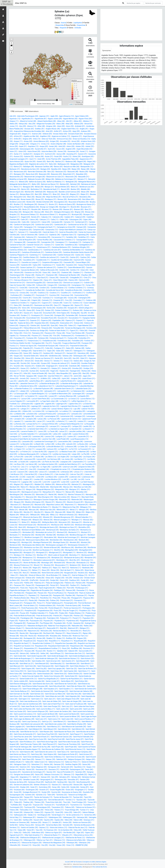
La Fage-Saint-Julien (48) (82, 404)
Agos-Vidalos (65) (83, 116)
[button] (11, 46)
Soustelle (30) (47, 802)
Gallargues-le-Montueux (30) (20, 356)
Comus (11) (14, 290)
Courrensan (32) (16, 300)
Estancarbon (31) (79, 325)
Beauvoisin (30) (15, 179)
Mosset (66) (26, 570)
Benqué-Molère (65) (17, 189)
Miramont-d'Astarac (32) (79, 520)
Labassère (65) (25, 386)
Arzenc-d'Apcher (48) (75, 144)
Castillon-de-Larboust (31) (37, 260)
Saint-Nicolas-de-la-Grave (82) (21, 742)
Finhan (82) (34, 336)
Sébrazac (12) (28, 785)
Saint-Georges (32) (65, 699)
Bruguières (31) (25, 217)
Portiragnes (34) (54, 616)
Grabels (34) (54, 368)
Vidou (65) (44, 840)
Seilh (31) (82, 785)
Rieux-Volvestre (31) (75, 641)
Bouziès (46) (80, 209)
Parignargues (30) (16, 593)
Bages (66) (28, 164)
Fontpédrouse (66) (64, 343)
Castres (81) (62, 260)
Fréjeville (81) (37, 351)
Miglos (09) (14, 520)
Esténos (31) (15, 328)
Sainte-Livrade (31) (65, 689)
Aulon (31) (31, 151)
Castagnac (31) (72, 245)
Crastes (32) (14, 303)
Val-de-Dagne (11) (16, 825)
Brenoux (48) (81, 212)
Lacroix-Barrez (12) (33, 404)
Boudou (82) (51, 204)
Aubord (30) (34, 149)
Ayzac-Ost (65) (53, 162)
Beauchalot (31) (16, 177)
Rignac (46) (88, 641)
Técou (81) (57, 807)
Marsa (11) (49, 497)
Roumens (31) (89, 656)
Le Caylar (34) (58, 452)
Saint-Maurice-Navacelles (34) (34, 737)
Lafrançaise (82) (57, 406)
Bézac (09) (41, 194)
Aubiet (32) (24, 149)
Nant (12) (22, 575)
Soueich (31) (87, 797)
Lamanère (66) (73, 416)
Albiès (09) (14, 124)
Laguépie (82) (37, 411)
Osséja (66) (18, 588)
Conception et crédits (89, 862)
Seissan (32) (92, 785)
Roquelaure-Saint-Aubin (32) (59, 653)
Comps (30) (91, 288)
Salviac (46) (89, 772)
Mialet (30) (78, 517)
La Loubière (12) (20, 416)
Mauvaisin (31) (15, 510)
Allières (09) (79, 124)
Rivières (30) (68, 643)
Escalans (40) (19, 318)
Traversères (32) (16, 817)
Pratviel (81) (41, 623)
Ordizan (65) (78, 583)
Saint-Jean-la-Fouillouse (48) (83, 711)
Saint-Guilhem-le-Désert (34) (38, 704)
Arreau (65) (37, 141)
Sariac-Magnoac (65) (77, 775)
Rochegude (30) (30, 646)
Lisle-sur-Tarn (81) (64, 479)
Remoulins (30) (47, 638)
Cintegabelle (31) (77, 280)
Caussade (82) (58, 265)
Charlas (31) (40, 278)
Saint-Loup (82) (33, 729)
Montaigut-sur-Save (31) (83, 532)
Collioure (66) (42, 288)
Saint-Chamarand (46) (46, 674)
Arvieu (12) (61, 144)
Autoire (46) (62, 156)
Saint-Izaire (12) (47, 706)
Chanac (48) (30, 278)
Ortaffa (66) (84, 585)
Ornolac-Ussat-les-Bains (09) (59, 585)
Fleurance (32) (67, 336)
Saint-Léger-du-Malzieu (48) (40, 727)
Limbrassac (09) (52, 477)
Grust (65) (37, 373)
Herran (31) (33, 376)
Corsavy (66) (24, 295)
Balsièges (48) (53, 167)
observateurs (32, 111)
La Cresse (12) (19, 404)
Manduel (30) (91, 489)
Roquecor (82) (43, 648)
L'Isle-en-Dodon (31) (32, 479)
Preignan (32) (73, 623)
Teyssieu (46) (30, 810)
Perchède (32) (73, 598)
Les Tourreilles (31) (71, 469)
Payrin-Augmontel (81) (18, 595)
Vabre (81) (36, 822)
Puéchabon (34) (42, 626)
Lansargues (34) (58, 421)
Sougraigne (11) (41, 800)
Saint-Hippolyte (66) (78, 704)
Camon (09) (71, 227)
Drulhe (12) (14, 313)
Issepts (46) (61, 378)
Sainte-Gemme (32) (17, 689)
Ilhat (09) (17, 378)
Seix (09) (14, 787)
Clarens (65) (78, 283)
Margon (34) (19, 494)
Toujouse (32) (73, 812)
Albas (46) (62, 121)
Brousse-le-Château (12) (72, 214)
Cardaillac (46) (55, 240)
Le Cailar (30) (47, 452)
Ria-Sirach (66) (49, 641)
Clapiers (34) (42, 283)
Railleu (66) (89, 633)
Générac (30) (79, 358)
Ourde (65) (49, 588)
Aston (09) (92, 146)
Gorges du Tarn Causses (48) (20, 366)
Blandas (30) (52, 197)
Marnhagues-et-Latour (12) (20, 497)
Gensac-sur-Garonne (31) (56, 361)
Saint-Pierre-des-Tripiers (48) (53, 752)
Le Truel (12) (84, 469)
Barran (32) (34, 172)
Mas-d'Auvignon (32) (34, 502)
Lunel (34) (35, 487)
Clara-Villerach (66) (65, 283)
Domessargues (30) (41, 310)
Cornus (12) (14, 295)
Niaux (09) (88, 575)
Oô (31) (52, 583)
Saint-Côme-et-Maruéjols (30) (42, 679)
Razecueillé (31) (53, 636)
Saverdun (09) (33, 782)
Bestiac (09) (33, 192)
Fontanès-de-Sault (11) (77, 341)
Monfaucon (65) (67, 530)
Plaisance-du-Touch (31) (78, 605)
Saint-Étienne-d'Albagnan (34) (25, 691)
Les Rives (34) (85, 467)
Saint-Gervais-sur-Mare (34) (60, 701)
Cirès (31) (88, 280)
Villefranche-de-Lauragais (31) (21, 848)
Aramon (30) (37, 134)
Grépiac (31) (69, 371)
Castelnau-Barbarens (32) (48, 250)
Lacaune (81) (56, 399)
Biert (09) (81, 194)
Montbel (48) (63, 540)
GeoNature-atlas (77, 867)
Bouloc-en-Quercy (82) (28, 207)
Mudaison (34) (31, 573)
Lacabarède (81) (45, 396)
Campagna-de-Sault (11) (19, 230)
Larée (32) (40, 426)
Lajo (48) (29, 414)
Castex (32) (73, 257)
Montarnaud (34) (66, 535)
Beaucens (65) (85, 174)
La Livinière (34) (77, 414)
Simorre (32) (56, 795)
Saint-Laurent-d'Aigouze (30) (50, 719)
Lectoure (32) (19, 454)
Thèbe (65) (52, 810)
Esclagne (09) (65, 318)
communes (17, 111)
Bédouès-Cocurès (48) (62, 179)
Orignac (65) (24, 585)
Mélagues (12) (86, 512)
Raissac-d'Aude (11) (17, 636)
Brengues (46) (70, 212)
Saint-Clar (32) (72, 676)
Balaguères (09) (16, 167)
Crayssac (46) (25, 303)
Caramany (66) (90, 237)
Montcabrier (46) (63, 542)
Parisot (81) (29, 593)
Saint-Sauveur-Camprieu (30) (29, 762)
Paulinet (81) (71, 593)
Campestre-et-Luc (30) (68, 230)
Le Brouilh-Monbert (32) (18, 452)
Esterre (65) (26, 328)
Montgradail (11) (84, 558)
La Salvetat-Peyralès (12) (77, 431)
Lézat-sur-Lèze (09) (55, 472)
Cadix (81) (72, 220)
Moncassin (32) (76, 527)
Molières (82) (47, 527)
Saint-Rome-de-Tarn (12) (40, 759)
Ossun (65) (28, 588)
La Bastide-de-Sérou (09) (51, 389)
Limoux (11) (64, 477)
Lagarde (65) (80, 406)
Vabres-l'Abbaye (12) (49, 822)
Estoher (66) (47, 328)
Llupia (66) (14, 482)
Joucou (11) (53, 381)
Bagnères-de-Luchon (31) (63, 164)
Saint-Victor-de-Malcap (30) (65, 764)
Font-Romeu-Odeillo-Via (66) (35, 346)
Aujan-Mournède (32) (17, 151)
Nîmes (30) (14, 578)
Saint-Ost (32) (83, 742)
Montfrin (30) (73, 555)
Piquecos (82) (63, 605)
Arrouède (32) (75, 141)
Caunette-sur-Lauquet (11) (19, 265)
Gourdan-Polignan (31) (18, 368)
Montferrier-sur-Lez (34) (36, 555)
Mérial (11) (75, 515)
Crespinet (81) (59, 303)
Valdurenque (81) (75, 825)
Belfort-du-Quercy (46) (70, 182)
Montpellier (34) (41, 563)
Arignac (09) (34, 139)
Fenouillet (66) (70, 331)
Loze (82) (53, 484)
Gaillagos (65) (32, 353)
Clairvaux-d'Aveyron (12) (27, 283)
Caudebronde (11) (34, 262)
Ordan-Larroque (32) (64, 583)
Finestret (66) (24, 336)
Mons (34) (27, 532)
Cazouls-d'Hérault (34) (85, 270)
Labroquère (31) (81, 394)
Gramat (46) (78, 368)
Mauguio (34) (15, 507)
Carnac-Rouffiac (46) (29, 242)
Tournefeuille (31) (16, 815)
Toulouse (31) (85, 812)
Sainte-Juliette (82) (32, 689)
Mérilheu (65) (15, 517)
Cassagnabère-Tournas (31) (72, 242)
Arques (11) (27, 141)
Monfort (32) (79, 530)
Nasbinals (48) (45, 575)
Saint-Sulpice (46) (82, 762)
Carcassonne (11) (42, 240)
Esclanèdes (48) (77, 318)
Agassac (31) (45, 116)
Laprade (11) (72, 424)
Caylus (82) (26, 267)
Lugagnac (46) (15, 487)
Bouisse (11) (86, 204)
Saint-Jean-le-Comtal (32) (19, 714)
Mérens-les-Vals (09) (48, 515)
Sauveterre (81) (54, 780)
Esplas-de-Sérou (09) (38, 325)
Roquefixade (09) (81, 648)
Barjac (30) (15, 172)
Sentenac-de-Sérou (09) (59, 790)
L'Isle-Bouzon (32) (89, 477)
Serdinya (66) (19, 792)
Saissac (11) (75, 767)
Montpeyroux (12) (55, 563)
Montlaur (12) (51, 560)
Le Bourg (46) (57, 449)
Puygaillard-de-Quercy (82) (81, 628)
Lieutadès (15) (39, 477)
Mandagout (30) (79, 489)
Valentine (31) (88, 825)
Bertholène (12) (77, 189)
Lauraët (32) (83, 439)
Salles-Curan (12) (81, 769)
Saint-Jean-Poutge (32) (61, 714)
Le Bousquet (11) (70, 449)
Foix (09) (77, 338)
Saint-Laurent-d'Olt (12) (64, 724)
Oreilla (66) (88, 583)
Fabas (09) (75, 328)
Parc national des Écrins (100, 867)
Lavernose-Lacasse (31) (59, 447)
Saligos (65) (44, 769)
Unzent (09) (63, 820)
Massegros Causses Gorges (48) (38, 505)
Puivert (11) (67, 626)
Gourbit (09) (88, 366)
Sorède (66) (33, 797)
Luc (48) (61, 484)
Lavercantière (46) (30, 447)
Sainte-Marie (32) (80, 689)
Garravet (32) (81, 356)
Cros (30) (69, 303)
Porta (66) (31, 613)
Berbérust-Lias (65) (42, 189)
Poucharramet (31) (69, 616)
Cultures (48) (62, 305)
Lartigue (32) (51, 431)
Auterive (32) (52, 156)
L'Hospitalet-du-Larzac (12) (45, 474)
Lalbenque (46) (53, 414)
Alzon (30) (71, 126)
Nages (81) (78, 573)
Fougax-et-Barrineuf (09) (87, 346)
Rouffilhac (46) (77, 656)
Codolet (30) (89, 285)
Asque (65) (65, 146)
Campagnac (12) (83, 227)
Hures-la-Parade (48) (55, 376)
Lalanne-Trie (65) (40, 414)
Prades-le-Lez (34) (73, 621)
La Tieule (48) (29, 436)
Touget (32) (62, 812)
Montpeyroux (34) (69, 563)
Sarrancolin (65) (20, 777)
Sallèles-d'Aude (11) (57, 769)
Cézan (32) (46, 275)
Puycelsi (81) (39, 628)
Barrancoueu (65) (46, 172)
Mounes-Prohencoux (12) (66, 570)
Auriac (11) (38, 154)
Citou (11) (13, 283)
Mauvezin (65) (39, 510)
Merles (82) (25, 517)
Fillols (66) (14, 336)
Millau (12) (65, 520)
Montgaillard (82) (30, 558)
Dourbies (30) (64, 310)
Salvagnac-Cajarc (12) (63, 772)
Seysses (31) (14, 795)
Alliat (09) (70, 124)
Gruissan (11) (26, 373)
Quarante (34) (75, 631)
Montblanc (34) (74, 540)
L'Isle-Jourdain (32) (48, 479)
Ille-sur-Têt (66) (38, 378)
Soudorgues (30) (75, 797)
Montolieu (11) (15, 563)
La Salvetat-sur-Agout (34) (33, 434)
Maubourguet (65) (83, 505)
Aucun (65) (81, 149)
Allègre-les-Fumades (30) (46, 124)
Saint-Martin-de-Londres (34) (72, 732)
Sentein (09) (44, 790)
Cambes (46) (57, 225)
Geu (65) (88, 361)
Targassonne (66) (52, 805)
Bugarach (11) (61, 217)
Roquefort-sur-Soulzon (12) (24, 653)
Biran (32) (13, 197)
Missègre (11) (89, 525)
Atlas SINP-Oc (21, 3)
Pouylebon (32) (58, 618)
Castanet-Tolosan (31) (18, 247)
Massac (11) (64, 502)
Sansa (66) (42, 775)
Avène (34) (14, 159)
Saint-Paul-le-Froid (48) (78, 747)
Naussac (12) (68, 575)
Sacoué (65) (14, 661)
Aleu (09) (32, 124)
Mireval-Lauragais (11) (75, 525)
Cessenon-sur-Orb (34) (22, 275)
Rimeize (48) (14, 643)
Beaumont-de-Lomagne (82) (61, 177)
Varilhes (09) (76, 827)
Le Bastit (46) (88, 447)
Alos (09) (23, 126)
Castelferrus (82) (55, 247)
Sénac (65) (64, 787)
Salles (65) (70, 769)
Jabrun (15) (87, 378)
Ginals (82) (51, 363)
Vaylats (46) (25, 830)
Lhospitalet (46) (28, 474)
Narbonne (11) (32, 575)
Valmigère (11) (56, 827)
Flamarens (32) (54, 336)
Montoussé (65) (28, 563)
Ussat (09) (18, 822)
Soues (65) (29, 800)
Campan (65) (54, 230)
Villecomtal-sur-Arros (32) (49, 845)
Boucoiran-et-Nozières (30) (35, 204)
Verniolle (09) (32, 835)
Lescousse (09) (86, 462)
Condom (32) (45, 290)
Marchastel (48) (46, 492)
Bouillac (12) (62, 204)
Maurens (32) (57, 507)
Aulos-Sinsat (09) (51, 151)
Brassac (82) (37, 212)
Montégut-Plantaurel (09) (54, 547)
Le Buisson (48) (34, 452)
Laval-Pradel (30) (31, 444)
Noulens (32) (42, 580)
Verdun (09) (35, 833)
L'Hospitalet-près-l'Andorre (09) (69, 474)
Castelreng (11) (28, 257)
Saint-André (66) (20, 664)
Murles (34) (68, 573)
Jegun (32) (23, 381)
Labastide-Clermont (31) (54, 386)
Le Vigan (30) (19, 472)
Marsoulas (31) (27, 500)
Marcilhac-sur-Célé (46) (73, 492)
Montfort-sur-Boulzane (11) (56, 555)
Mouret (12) (81, 570)
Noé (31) (70, 578)
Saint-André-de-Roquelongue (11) (22, 666)
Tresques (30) (84, 817)
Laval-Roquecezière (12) (47, 444)
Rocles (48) (41, 646)
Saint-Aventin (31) (69, 669)
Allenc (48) (61, 124)
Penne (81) (62, 598)
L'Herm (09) (85, 472)
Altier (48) (42, 126)
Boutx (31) (71, 209)
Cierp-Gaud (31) (43, 280)
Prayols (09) (51, 623)
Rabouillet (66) (78, 633)
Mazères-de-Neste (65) (22, 512)
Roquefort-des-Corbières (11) (44, 651)
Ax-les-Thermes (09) (77, 159)
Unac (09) (54, 820)
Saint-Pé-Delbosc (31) (48, 749)
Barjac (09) (92, 169)
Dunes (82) (31, 313)
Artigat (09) (30, 144)
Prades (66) (43, 621)
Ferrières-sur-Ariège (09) (54, 333)
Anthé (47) (58, 131)
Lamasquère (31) (20, 419)
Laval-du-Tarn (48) (16, 444)
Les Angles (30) (32, 462)
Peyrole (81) (67, 603)
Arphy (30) (18, 141)
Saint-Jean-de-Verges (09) (79, 709)
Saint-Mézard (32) (68, 737)
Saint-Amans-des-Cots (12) (76, 661)
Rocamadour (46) (16, 646)
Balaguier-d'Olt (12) (30, 167)
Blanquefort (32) (64, 197)
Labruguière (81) (16, 396)
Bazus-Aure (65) (61, 174)
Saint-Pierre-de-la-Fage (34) (68, 749)
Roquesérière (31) (31, 656)
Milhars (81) (35, 520)
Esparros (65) (60, 323)
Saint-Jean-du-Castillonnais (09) (37, 711)
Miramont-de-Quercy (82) (43, 522)
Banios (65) (83, 167)
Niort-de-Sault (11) (26, 578)
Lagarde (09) (69, 406)
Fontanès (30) (50, 341)
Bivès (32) (22, 197)
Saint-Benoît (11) (88, 671)
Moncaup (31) (89, 527)
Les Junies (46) (41, 464)
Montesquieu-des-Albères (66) (45, 550)
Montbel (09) (52, 540)
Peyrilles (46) (44, 603)
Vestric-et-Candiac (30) (80, 835)
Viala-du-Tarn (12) (60, 838)
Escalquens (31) (42, 318)
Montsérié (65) (15, 570)
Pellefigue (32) (27, 598)
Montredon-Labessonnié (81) (77, 565)
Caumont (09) (71, 262)
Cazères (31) (52, 270)
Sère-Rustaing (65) (40, 792)
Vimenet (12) (87, 853)
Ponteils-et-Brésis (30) (18, 613)
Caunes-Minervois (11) (85, 262)
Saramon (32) (63, 775)
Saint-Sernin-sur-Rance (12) (52, 762)
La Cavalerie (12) (68, 399)
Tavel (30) (38, 807)
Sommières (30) (87, 795)
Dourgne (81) (75, 310)
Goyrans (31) (44, 368)
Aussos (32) (41, 156)
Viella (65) (78, 840)
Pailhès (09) (78, 588)
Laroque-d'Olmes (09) (18, 429)
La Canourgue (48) (59, 396)
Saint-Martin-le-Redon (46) (51, 734)
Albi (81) (70, 121)
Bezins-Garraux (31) (53, 194)
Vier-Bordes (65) (35, 843)
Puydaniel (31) (51, 628)
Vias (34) (90, 838)
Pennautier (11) (51, 598)
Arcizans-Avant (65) (76, 134)
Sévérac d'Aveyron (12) (85, 792)
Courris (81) (27, 300)
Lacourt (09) (58, 401)
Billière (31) (90, 194)
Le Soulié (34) (83, 464)
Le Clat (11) (81, 452)
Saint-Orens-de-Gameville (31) (44, 742)
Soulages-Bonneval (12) (77, 800)
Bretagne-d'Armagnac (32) (19, 214)
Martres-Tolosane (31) (62, 500)
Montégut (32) (26, 547)
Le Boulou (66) (45, 449)
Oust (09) (58, 588)
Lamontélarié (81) (47, 419)
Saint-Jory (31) (76, 714)
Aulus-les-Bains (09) (67, 151)
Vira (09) (22, 855)
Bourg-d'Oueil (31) (64, 207)
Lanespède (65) (61, 419)
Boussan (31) (47, 209)
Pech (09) (42, 595)
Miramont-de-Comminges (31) (21, 522)
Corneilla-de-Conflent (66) (35, 293)
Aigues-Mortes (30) (71, 119)
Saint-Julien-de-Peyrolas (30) (34, 716)
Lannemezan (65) (32, 421)
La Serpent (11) (63, 434)
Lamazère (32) (33, 419)
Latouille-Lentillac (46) (53, 436)
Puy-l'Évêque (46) (42, 631)
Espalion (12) (37, 323)
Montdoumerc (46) (86, 545)
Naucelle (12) (56, 575)
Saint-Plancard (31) (72, 752)
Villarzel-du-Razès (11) (18, 845)
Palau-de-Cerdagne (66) (18, 590)
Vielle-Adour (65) (90, 840)
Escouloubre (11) (84, 320)
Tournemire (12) (30, 815)
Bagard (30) (18, 164)
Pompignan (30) (83, 608)
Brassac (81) (26, 212)
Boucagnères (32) (17, 204)
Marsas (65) (59, 497)
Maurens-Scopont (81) (72, 507)
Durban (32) (50, 313)
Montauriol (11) (86, 537)
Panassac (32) (70, 590)
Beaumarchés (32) (42, 177)
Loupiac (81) (14, 484)
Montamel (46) (28, 535)
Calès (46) (72, 222)
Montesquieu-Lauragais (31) (68, 550)
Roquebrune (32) (30, 648)
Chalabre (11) (68, 275)
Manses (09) (24, 492)
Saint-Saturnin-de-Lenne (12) (77, 759)
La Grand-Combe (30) (37, 409)
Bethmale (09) (80, 192)
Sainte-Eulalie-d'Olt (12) (36, 686)
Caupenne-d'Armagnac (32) (41, 265)
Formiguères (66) (54, 346)
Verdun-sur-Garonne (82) (50, 833)
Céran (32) (74, 272)
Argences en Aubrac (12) (67, 136)
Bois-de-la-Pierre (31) (29, 199)
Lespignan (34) (46, 467)
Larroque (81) (40, 431)
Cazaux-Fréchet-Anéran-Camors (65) (81, 267)
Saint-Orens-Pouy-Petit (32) (67, 742)
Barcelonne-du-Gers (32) (55, 169)
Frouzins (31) (48, 351)
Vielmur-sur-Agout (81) (19, 843)
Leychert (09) (41, 472)
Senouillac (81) (33, 790)
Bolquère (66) (56, 199)
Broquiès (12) (56, 214)
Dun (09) (22, 313)
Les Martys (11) (54, 464)
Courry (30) (37, 300)
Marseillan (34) (70, 497)
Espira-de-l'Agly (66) (21, 325)
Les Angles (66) (45, 462)
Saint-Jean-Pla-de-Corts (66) (40, 714)
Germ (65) (80, 361)
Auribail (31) (48, 154)
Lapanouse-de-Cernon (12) (37, 424)
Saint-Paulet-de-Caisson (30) (83, 744)
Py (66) (66, 631)
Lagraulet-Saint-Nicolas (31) (20, 411)
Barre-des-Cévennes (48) (63, 172)
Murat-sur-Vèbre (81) (45, 573)
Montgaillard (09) (85, 555)
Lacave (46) (80, 399)
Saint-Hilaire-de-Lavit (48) (60, 704)
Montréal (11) (60, 565)
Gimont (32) (41, 363)
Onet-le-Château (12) (41, 583)
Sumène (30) (74, 802)
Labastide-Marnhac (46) (35, 391)
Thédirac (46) (62, 810)
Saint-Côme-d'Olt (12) (22, 679)
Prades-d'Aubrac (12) (57, 621)
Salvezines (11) (78, 772)
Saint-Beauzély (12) (58, 671)
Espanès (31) (48, 323)
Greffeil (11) (48, 371)
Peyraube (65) (45, 600)
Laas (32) (39, 383)
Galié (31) (75, 353)
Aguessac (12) (15, 119)
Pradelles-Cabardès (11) (19, 621)
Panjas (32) (81, 590)
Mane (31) (14, 492)
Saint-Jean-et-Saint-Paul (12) (61, 711)
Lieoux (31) (29, 477)
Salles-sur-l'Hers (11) (27, 772)
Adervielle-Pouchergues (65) (28, 116)
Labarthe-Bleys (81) (63, 383)
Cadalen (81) (31, 220)
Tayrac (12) (47, 807)
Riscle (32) (33, 643)
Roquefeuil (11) (68, 648)
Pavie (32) (81, 593)
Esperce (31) (84, 323)
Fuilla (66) (58, 351)
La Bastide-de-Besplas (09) (74, 386)
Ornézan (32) (42, 585)
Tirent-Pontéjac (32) (26, 812)
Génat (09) (55, 358)
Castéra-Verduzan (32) (58, 257)
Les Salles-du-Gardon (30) (29, 469)
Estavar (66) (91, 325)
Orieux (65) (14, 585)
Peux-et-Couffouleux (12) (29, 600)
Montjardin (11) (27, 560)
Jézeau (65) (33, 381)
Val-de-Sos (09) (48, 825)
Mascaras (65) (19, 502)
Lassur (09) (18, 436)
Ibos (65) (68, 376)
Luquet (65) (44, 487)
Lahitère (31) (70, 411)
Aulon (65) (40, 151)
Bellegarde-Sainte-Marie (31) (56, 184)
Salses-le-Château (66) (45, 772)
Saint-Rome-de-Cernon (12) (20, 759)
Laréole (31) (50, 426)
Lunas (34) (26, 487)
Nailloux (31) (88, 573)
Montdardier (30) (72, 545)
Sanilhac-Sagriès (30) (29, 775)
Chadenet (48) (56, 275)
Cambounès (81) (26, 227)
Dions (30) (28, 310)
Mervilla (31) (35, 517)
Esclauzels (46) (27, 320)
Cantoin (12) (26, 237)
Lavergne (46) (43, 447)
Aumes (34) (80, 151)
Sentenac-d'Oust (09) (77, 790)
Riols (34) (24, 643)
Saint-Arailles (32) (39, 669)
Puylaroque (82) (29, 631)
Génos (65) (41, 361)
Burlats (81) (82, 217)
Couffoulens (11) (79, 295)
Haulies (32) (76, 373)
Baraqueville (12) (26, 169)
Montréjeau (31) (16, 568)
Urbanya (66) (74, 820)
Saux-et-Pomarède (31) (18, 782)
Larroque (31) (29, 431)
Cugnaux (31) (39, 305)
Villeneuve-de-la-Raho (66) (49, 850)
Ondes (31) (27, 583)
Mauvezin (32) (27, 510)
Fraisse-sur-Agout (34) (41, 348)
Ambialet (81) (81, 126)
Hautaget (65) (87, 373)
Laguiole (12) (48, 411)
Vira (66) (30, 855)
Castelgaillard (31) (69, 247)
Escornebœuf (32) (41, 320)
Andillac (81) (40, 129)
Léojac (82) (43, 459)
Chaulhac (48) (87, 278)
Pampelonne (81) (57, 590)
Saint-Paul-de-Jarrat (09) (44, 744)
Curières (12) (82, 305)
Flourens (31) (56, 338)
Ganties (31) (46, 356)
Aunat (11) (18, 154)
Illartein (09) (27, 378)
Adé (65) (13, 116)
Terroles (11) (19, 810)
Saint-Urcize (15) (48, 764)
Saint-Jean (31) (60, 706)
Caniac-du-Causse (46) (68, 235)
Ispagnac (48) (50, 378)
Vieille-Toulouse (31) (57, 840)
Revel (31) (87, 638)
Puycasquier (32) (27, 628)
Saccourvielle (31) (86, 658)
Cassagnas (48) (90, 242)
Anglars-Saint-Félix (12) (71, 129)
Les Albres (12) (20, 462)
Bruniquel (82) (38, 217)
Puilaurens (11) (55, 626)
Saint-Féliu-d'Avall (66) (58, 694)
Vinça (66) (13, 855)
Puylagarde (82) (16, 631)
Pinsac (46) (40, 605)
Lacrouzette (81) (65, 404)
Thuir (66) (14, 812)
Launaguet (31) (71, 439)
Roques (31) (18, 656)
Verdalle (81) (24, 833)
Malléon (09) (40, 489)
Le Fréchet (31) (78, 454)
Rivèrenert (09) (44, 643)
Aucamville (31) (61, 149)
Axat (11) (56, 159)
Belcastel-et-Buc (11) (42, 182)
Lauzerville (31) (53, 442)
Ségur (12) (51, 785)
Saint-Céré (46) (31, 674)
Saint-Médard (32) (53, 737)
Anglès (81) (85, 129)
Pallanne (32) (33, 590)
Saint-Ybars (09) (63, 767)
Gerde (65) (71, 361)
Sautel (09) (18, 780)
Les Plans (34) (73, 467)
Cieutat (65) (65, 280)
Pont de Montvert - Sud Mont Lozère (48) (62, 611)
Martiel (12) (48, 500)
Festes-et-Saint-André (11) (74, 333)
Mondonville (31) (54, 530)
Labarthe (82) (49, 383)
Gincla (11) (61, 363)
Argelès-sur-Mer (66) (37, 136)
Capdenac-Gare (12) (52, 237)
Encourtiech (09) (54, 315)
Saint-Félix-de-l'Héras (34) (77, 694)
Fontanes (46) (62, 341)
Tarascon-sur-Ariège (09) (35, 805)
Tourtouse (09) (70, 815)
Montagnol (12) (47, 532)
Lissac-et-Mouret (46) (80, 479)
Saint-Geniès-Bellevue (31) (24, 699)
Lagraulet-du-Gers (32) (83, 409)
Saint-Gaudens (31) (51, 696)
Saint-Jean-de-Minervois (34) (37, 709)
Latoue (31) (40, 436)
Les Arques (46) (59, 462)
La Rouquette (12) (59, 429)
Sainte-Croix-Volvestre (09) (62, 684)
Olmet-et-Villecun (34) (83, 580)
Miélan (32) (88, 517)
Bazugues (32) (48, 174)
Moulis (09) (51, 570)
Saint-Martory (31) (69, 734)
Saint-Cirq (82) (42, 676)
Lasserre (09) (75, 434)
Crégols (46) (36, 303)
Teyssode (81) (41, 810)
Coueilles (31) (67, 295)
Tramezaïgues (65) (84, 815)
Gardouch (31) (69, 356)
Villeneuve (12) (33, 850)
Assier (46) (74, 146)
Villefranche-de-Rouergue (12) (65, 848)
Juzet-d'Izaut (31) (28, 383)
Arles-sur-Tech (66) (56, 139)
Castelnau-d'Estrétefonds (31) (21, 255)
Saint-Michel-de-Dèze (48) (29, 739)
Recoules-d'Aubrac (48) (18, 638)
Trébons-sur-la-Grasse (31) (44, 817)
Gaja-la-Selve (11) (45, 353)
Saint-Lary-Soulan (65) (30, 719)
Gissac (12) (81, 363)
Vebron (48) (44, 830)
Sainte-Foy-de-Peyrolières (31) (80, 686)
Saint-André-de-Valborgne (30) (47, 666)
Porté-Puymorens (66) (82, 613)
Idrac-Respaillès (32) (80, 376)
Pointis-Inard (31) (42, 608)
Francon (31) (77, 348)
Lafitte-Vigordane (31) (27, 406)
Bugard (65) (71, 217)
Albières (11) (89, 121)
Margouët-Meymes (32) (33, 494)
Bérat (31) (29, 189)
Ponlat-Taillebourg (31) (22, 611)
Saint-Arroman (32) (54, 669)
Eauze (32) (43, 315)
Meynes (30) (57, 517)
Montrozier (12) (41, 568)
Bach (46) (74, 162)
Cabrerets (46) (19, 220)
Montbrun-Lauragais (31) (46, 542)
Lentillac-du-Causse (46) (29, 459)
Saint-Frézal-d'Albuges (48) (33, 696)
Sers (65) (52, 792)
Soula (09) (63, 800)
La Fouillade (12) (43, 406)
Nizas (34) (62, 578)
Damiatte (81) (36, 308)
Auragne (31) (28, 154)
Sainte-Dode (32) (79, 684)
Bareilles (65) (81, 169)
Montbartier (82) (39, 540)
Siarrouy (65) (25, 795)
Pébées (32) (32, 595)
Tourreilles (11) (43, 815)
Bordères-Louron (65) (60, 202)
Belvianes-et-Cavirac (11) (41, 187)
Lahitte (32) (80, 411)
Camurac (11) (87, 232)
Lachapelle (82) (35, 401)
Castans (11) (32, 247)
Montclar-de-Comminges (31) (82, 542)
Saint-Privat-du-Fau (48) (68, 754)
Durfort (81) (23, 315)
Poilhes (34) (30, 608)
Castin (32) (52, 260)
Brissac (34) (45, 214)
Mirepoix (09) (38, 525)
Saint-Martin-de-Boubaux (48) (25, 732)
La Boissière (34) (68, 394)
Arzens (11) (24, 146)
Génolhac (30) (31, 361)
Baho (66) (77, 164)
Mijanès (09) (24, 520)
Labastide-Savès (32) (31, 394)
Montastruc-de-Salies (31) (83, 535)
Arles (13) (44, 139)
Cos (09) (34, 295)
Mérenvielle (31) (63, 515)
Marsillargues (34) (84, 497)
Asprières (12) (54, 146)
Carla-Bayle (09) (81, 240)
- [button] (12, 49)
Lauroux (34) (19, 442)
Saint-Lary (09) (15, 719)
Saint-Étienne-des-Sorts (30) (48, 691)
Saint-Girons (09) (20, 704)
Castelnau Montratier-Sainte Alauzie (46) (66, 255)
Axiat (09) (64, 159)
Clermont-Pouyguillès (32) (36, 285)
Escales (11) (30, 318)
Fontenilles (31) (16, 343)
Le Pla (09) (53, 459)
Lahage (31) (59, 411)
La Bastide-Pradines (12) (54, 391)
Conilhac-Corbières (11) (78, 290)
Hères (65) (24, 376)
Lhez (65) (17, 474)
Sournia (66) (14, 802)
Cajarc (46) (51, 222)
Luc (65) (68, 484)
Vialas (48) (72, 838)
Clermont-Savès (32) (55, 285)
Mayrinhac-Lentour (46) (55, 510)
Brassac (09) (15, 212)
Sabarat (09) (74, 658)
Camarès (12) (32, 225)
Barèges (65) (70, 169)
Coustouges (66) (61, 300)
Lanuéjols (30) (71, 421)
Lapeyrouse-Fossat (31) (58, 424)
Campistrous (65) (85, 230)
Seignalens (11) (72, 785)
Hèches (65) (14, 376)
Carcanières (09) (28, 240)
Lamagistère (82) (34, 416)
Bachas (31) (83, 162)
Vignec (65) (55, 843)
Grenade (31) (59, 371)
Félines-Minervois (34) (43, 331)
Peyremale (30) (20, 603)
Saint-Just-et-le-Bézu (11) (55, 716)
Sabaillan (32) (63, 658)
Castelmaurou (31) (30, 250)
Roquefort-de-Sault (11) (23, 651)
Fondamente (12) (16, 341)
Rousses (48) (30, 658)
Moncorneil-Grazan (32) (37, 530)
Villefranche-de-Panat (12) (43, 848)
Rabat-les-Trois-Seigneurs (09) (60, 633)
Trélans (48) (60, 817)
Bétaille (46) (43, 192)
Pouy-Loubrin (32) (71, 618)
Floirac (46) (78, 336)
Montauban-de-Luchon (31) (57, 537)
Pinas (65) (31, 605)
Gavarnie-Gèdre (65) (42, 358)
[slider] (35, 100)
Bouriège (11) (26, 209)
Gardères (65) (57, 356)
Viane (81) (81, 838)
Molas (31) (37, 527)
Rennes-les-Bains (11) (62, 638)
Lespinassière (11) (60, 467)
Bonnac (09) (18, 202)
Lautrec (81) (42, 442)
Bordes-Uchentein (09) (87, 202)
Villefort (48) (65, 845)
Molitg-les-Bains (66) (61, 527)
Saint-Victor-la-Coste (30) (23, 767)
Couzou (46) (73, 300)
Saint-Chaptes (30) (62, 674)
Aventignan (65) (25, 159)
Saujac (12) (44, 777)
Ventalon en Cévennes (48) (72, 830)
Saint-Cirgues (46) (28, 676)
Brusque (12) (49, 217)
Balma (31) (43, 167)
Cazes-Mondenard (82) (67, 270)
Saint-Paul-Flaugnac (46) (40, 747)
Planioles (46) (19, 608)
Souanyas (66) (62, 797)
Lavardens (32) (63, 444)
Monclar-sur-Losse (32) (18, 530)
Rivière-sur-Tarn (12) (81, 643)
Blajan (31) (42, 197)
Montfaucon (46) (80, 553)
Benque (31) (87, 187)
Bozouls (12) (91, 209)
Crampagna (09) (85, 300)
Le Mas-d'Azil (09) (63, 457)
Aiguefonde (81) (41, 119)
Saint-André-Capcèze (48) (37, 664)
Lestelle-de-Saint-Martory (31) (51, 469)
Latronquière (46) (20, 439)
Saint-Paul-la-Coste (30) (59, 747)
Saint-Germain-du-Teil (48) (24, 701)
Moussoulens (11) (17, 573)
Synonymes (107, 51)
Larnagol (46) (61, 426)
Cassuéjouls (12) (58, 245)
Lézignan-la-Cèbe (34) (72, 472)
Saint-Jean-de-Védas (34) (59, 709)
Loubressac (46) (71, 482)
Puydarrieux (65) (64, 628)
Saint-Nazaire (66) (66, 739)
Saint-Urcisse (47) (34, 764)
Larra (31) (84, 429)
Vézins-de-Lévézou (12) (23, 838)
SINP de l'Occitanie (76, 862)
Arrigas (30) (64, 141)
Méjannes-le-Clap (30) (71, 512)
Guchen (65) (57, 373)
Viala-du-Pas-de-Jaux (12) (42, 838)
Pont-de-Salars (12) (85, 611)
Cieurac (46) (54, 280)
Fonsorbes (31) (38, 341)
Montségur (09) (86, 568)
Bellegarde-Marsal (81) (35, 184)
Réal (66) (64, 636)
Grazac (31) (38, 371)
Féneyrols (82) (58, 331)
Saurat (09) (70, 777)
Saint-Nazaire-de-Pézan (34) (85, 739)
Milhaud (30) (45, 520)
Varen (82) (67, 827)
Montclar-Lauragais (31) (19, 545)
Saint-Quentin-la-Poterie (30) (29, 757)
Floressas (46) (45, 338)
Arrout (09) (85, 141)
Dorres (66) (53, 310)
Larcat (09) (18, 426)
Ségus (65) (60, 785)
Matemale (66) (70, 505)
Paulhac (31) (49, 593)
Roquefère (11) (55, 648)
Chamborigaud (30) (17, 278)
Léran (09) (83, 459)
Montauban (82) (40, 537)
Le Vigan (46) (30, 472)
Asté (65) (83, 146)
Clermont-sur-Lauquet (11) (74, 285)
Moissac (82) (15, 527)
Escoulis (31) (71, 320)
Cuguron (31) (50, 305)
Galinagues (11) (86, 353)
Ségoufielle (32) (40, 785)
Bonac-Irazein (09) (69, 199)
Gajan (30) (57, 353)
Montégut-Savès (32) (73, 547)
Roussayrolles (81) (17, 658)
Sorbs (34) (23, 797)
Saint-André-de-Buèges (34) (58, 664)
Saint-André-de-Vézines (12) (70, 666)
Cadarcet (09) (42, 220)
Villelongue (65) (83, 848)
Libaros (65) (18, 477)
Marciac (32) (58, 492)
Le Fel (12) (40, 454)
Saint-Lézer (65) (84, 727)
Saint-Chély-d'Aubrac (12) (80, 674)
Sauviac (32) (90, 780)
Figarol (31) (90, 333)
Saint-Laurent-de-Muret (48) (59, 722)
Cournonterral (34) (85, 298)
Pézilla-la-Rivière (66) (81, 603)
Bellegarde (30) (20, 184)
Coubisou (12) (43, 295)
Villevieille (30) (75, 853)
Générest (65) (19, 361)
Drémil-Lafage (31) (88, 310)
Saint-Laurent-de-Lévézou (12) (37, 722)
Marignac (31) (63, 494)
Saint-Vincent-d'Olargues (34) (45, 767)
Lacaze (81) (90, 399)
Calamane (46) (62, 222)
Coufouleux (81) (20, 298)
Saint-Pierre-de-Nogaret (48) (30, 752)
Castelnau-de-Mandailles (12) (55, 252)
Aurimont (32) (71, 154)
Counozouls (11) (46, 298)
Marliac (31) (74, 494)
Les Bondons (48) (72, 462)
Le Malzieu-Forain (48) (34, 457)
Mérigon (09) (85, 515)
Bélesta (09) (56, 182)
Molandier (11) (26, 527)
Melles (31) (14, 515)
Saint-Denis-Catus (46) (18, 681)
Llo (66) (92, 479)
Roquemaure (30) (78, 653)
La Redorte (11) (29, 426)
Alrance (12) (32, 126)
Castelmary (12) (16, 250)
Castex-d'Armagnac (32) (87, 257)
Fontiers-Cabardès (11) (32, 343)
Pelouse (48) (39, 598)
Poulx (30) (30, 618)
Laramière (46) (84, 424)
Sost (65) (52, 797)
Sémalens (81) (24, 787)
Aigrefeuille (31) (28, 119)
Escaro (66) (54, 318)
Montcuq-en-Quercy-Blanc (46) (53, 545)
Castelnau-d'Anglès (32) (67, 250)
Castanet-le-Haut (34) (87, 245)
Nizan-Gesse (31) (50, 578)
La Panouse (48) (20, 424)
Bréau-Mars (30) (57, 212)
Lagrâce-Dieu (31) (21, 409)
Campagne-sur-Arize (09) (38, 230)
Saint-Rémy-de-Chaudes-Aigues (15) (55, 757)
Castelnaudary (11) (17, 252)
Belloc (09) (72, 184)
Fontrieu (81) (19, 346)
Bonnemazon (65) (31, 202)
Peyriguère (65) (32, 603)
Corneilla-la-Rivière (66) (74, 293)
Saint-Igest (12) (34, 706)
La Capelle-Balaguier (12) (77, 396)
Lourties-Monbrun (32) (40, 484)
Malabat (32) (29, 489)
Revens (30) (14, 641)
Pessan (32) (14, 600)
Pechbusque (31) (53, 595)
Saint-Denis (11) (89, 679)
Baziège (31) (36, 174)
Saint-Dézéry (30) (34, 681)
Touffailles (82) (51, 812)
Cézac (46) (36, 275)
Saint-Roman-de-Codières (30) (81, 757)
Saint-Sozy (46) (69, 762)
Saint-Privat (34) (28, 754)
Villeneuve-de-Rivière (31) (70, 850)
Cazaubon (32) (61, 267)
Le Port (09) (63, 459)
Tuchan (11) (44, 820)
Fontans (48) (91, 341)
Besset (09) (23, 192)
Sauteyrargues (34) (30, 780)
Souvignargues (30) (60, 802)
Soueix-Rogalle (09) (17, 800)
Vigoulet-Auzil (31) (68, 843)
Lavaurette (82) (76, 444)
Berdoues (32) (55, 189)
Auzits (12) (91, 156)
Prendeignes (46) (16, 626)
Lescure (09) (14, 464)
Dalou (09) (25, 308)
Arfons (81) (24, 136)
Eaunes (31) (33, 315)
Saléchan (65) (15, 769)
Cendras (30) (53, 272)
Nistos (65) (38, 578)
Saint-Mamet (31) (78, 729)
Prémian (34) (84, 623)
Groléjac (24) (15, 373)
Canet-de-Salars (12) (31, 235)
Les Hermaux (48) (27, 464)
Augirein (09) (91, 149)
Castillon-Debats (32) (18, 260)
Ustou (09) (27, 822)
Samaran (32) (15, 775)
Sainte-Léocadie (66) (49, 689)
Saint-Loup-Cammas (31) (49, 729)
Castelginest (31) (84, 247)
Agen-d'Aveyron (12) (67, 116)
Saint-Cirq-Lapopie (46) (57, 676)
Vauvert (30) (87, 827)
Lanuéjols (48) (83, 421)
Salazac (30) (86, 767)
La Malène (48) (60, 416)
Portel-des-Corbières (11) (63, 613)
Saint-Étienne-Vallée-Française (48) (35, 694)
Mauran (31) (46, 507)
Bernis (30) (66, 189)
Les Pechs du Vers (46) (31, 467)
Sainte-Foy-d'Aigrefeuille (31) (57, 686)
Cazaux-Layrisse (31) (17, 270)
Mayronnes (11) (71, 510)
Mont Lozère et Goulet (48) (79, 560)
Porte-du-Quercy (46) (44, 613)
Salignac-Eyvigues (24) (30, 769)
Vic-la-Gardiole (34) (31, 840)
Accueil (67, 862)
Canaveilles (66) (16, 235)
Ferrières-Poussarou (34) (35, 333)
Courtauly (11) (48, 300)
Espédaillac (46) (72, 323)
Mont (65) (36, 532)
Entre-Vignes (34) (68, 315)
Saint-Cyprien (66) (75, 679)
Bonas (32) (82, 199)
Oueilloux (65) (39, 588)
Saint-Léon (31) (57, 727)
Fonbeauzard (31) (88, 338)
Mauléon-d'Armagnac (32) (31, 507)
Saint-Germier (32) (42, 701)
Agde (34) (55, 116)
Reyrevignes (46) (36, 641)
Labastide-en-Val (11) (70, 389)
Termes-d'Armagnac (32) (71, 807)
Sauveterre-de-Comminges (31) (72, 780)
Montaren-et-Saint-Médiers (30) (46, 535)
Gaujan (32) (29, 358)
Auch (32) (71, 149)
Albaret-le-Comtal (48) (28, 121)
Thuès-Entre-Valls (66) (88, 810)
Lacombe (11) (47, 401)
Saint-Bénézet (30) (73, 671)
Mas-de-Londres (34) (51, 502)
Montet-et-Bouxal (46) (64, 553)
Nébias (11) (78, 575)
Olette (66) (69, 580)
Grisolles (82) (91, 371)
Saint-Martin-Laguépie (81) (30, 734)
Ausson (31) (18, 156)
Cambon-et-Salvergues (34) (73, 225)
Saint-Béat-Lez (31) (27, 671)
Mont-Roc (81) (28, 568)
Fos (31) (65, 346)
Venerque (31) (55, 830)
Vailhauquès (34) (64, 822)
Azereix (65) (64, 162)
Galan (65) (66, 353)
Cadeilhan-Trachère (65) (57, 220)
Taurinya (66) (28, 807)
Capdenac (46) (38, 237)
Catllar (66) (83, 260)
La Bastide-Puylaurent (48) (75, 391)
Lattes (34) (32, 439)
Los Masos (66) (34, 482)
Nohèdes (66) (80, 578)
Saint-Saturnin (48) (58, 759)
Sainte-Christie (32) (80, 681)
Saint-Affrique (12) (57, 661)
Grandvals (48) (89, 368)
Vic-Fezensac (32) (16, 840)
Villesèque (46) (50, 853)
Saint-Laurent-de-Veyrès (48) (43, 724)
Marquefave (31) (37, 497)
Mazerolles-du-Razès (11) (42, 512)
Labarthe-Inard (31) (78, 383)
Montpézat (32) (83, 563)
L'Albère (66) (65, 414)
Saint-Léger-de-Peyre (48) (19, 727)
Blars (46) (75, 197)
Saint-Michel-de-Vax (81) (49, 739)
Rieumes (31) (61, 641)
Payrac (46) (90, 593)
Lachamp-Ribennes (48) (18, 401)
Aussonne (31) (30, 156)
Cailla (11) (18, 222)
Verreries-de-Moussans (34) (48, 835)
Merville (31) (46, 517)
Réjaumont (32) (34, 638)
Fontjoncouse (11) (49, 343)
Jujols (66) (85, 381)
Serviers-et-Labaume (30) (66, 792)
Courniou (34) (58, 298)
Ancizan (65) (29, 129)
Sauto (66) (43, 780)
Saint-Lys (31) (65, 729)
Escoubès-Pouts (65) (57, 320)
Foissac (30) (67, 338)
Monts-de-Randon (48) (70, 568)
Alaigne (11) (14, 121)
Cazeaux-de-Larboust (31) (36, 270)
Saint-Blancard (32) (17, 674)
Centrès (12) (64, 272)
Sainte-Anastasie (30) (50, 681)
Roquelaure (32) (41, 653)
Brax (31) (46, 212)
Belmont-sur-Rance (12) (86, 184)
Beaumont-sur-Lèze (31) (81, 177)
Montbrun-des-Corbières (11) (25, 542)
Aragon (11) (27, 134)
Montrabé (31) (49, 565)
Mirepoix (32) (50, 525)
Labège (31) (45, 394)
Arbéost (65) (48, 134)
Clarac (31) (53, 283)
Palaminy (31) (88, 588)
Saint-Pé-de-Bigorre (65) (30, 749)
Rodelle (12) (51, 646)
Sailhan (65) (35, 661)
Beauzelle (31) (28, 179)
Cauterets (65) (15, 267)
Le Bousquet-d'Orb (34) (86, 449)
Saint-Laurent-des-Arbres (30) (21, 724)
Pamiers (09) (45, 590)
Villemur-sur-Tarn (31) (18, 850)
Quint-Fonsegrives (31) (18, 633)
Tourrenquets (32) (57, 815)
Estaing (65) (67, 325)
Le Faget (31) (30, 454)
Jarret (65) (14, 381)
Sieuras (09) (36, 795)
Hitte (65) (43, 376)
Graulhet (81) (27, 371)
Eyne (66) (67, 328)
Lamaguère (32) (48, 416)
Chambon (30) (80, 275)
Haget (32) (67, 373)
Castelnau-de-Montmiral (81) (78, 252)
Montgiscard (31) (70, 558)
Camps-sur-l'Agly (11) (73, 232)
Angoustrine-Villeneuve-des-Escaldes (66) (29, 131)
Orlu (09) (33, 585)
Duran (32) (40, 313)
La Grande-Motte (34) (54, 409)
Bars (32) (77, 172)
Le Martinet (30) (49, 457)
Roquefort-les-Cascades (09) (67, 651)
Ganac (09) (36, 356)
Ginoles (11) (70, 363)
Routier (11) (52, 658)
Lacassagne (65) (31, 399)
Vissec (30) (38, 855)
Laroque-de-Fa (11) (87, 426)
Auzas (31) (72, 156)
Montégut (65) (38, 547)
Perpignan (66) (85, 598)
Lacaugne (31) (44, 399)
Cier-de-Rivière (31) (28, 280)
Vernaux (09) (91, 833)
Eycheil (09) (57, 328)
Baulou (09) (26, 174)
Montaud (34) (74, 537)
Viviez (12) (48, 855)
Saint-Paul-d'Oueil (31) (63, 744)
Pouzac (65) (84, 618)
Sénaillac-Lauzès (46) (77, 787)
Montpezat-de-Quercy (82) (19, 565)
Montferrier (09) (20, 555)
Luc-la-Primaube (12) (80, 484)
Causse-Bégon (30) (71, 265)
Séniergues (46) (20, 790)
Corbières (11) (19, 293)
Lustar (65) (54, 487)
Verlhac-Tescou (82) (77, 833)
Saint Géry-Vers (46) (79, 701)
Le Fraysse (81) (66, 454)
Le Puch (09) (73, 459)
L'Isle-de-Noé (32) (17, 479)
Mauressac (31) (87, 507)
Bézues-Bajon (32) (69, 194)
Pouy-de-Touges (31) (43, 618)
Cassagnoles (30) (16, 245)
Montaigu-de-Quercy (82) (63, 532)
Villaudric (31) (33, 845)
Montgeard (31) (57, 558)
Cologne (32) (53, 288)
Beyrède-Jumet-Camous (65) (25, 194)
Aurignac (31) (59, 154)
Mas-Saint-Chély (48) (78, 502)
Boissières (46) (44, 199)
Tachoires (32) (19, 805)
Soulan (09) (91, 800)
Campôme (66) (15, 232)
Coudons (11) (55, 295)
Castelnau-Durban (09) (42, 255)
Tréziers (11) (19, 820)
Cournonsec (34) (71, 298)
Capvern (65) (78, 237)
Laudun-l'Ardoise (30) (56, 439)
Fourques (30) (16, 348)
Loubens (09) (46, 482)
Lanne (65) (84, 419)
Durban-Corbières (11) (64, 313)
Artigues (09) (40, 144)
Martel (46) (38, 500)
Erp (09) (89, 315)
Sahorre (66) (25, 661)
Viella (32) (69, 840)
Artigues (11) (51, 144)
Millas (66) (55, 520)
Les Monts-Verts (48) (69, 464)
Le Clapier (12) (70, 452)
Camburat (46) (60, 227)
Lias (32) (85, 474)
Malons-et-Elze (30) (53, 489)
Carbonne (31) (15, 240)
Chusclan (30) (15, 280)
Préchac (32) (62, 623)
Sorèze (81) (43, 797)
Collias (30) (31, 288)
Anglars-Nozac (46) (53, 129)
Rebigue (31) (85, 636)
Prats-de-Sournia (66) (27, 623)
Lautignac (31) (30, 442)
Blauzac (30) (85, 197)
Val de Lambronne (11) (33, 825)
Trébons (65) (28, 817)
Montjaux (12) (39, 560)
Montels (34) (14, 550)
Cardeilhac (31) (68, 240)
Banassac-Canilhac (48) (69, 167)
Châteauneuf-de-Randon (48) (70, 278)
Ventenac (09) (88, 830)
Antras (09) (68, 131)
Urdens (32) (84, 820)
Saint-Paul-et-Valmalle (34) (20, 747)
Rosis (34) (67, 656)
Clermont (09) (89, 283)
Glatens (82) (91, 363)
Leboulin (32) (34, 449)
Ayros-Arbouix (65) (39, 162)
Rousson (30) (41, 658)
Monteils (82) (87, 547)
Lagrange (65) (68, 409)
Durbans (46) (78, 313)
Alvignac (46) (51, 126)
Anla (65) (50, 131)
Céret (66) (83, 272)
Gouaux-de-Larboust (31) (73, 366)
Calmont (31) (82, 222)
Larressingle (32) (16, 431)
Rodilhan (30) (72, 646)
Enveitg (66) (80, 315)
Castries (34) (73, 260)
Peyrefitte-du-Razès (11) (77, 600)
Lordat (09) (23, 482)
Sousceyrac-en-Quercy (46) (30, 802)
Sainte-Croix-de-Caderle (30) (40, 684)
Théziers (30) (74, 810)
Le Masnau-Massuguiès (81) (82, 457)
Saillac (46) (45, 661)
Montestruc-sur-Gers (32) (45, 553)
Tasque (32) (65, 805)
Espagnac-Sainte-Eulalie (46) (20, 323)
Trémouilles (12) (71, 817)
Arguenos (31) (83, 136)
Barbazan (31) (39, 169)
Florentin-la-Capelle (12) (29, 338)
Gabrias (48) (89, 351)
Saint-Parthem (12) (27, 744)
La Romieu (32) (73, 426)
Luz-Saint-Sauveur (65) (78, 487)
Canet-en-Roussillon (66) (49, 235)
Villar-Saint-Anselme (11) (85, 843)
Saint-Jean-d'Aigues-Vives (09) (79, 706)
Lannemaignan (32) (17, 421)
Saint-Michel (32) (82, 737)
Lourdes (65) (25, 484)
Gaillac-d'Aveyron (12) (18, 353)
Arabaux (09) (87, 131)
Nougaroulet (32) (29, 580)
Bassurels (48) (15, 174)
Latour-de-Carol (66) (71, 436)
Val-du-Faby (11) (61, 825)
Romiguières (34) (16, 648)
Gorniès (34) (37, 366)
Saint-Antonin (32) (88, 666)
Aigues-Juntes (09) (55, 119)
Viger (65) (46, 843)
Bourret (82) (36, 209)
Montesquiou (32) (28, 553)
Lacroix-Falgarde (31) (50, 404)
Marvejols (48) (77, 500)
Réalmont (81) (74, 636)
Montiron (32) (15, 560)
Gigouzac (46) (19, 363)
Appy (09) (77, 131)
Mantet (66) (35, 492)
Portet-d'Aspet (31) (21, 616)
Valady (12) (76, 822)
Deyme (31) (87, 308)
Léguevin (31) (19, 457)
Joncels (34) (43, 381)
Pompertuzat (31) (69, 608)
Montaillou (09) (15, 535)
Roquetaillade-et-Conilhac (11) (50, 656)
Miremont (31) (27, 525)
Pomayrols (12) (56, 608)
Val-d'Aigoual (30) (88, 822)
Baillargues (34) (88, 164)
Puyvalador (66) (56, 631)
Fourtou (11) (27, 348)
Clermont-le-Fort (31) (17, 285)
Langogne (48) (73, 419)
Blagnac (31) (32, 197)
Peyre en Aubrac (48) (59, 600)
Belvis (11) (55, 187)
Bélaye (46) (75, 179)
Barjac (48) (24, 172)
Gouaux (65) (58, 366)
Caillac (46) (27, 222)
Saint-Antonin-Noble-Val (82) (20, 669)
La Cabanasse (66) (30, 396)
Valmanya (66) (44, 827)
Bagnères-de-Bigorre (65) (43, 164)
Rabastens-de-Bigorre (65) (38, 633)
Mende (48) (24, 515)
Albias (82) (78, 121)
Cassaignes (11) (45, 245)
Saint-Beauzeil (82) (42, 671)
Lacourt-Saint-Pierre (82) (73, 401)
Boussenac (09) (59, 209)
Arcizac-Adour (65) (61, 134)
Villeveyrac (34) (62, 853)
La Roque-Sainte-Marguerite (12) (39, 429)
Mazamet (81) (83, 510)
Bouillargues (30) (74, 204)
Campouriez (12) (28, 232)
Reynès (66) (24, 641)
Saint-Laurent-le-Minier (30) (84, 724)
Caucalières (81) (20, 262)
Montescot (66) (26, 550)
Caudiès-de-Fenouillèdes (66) (53, 262)
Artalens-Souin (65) (17, 144)
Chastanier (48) (52, 278)
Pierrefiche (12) (20, 605)
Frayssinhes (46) (25, 351)
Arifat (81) (25, 139)
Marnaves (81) (85, 494)
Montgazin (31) (44, 558)
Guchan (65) (46, 373)
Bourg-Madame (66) (80, 207)
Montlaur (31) (62, 560)
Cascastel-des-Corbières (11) (49, 242)
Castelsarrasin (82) (42, 257)
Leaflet (71, 104)
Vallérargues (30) (30, 827)
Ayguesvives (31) (25, 162)
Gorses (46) (48, 366)
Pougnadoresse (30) (17, 618)
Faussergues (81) (27, 331)
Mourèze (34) (91, 570)
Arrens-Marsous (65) (51, 141)
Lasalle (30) (62, 431)
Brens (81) (91, 212)
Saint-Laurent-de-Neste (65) (81, 722)
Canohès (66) (82, 235)
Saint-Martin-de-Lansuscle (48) (49, 732)
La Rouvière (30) (73, 429)
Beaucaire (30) (73, 174)
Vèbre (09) (34, 830)
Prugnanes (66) (29, 626)
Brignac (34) (35, 214)
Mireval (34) (60, 525)
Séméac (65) (35, 787)
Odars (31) (60, 580)
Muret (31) (58, 573)
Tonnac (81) (40, 812)
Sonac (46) (14, 797)
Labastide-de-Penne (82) (31, 389)
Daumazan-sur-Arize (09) (52, 308)
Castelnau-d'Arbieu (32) (86, 250)
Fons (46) (27, 341)
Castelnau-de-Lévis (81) (34, 252)
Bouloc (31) (14, 207)
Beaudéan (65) (28, 177)
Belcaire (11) (28, 182)
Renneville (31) (77, 638)
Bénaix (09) (77, 187)
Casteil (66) (43, 247)
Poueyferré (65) (83, 616)
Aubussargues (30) (46, 149)
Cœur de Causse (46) (18, 288)
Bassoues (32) (87, 172)
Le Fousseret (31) (52, 454)
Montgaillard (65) (16, 558)
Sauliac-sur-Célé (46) (57, 777)
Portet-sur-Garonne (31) (38, 616)
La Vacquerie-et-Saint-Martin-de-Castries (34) (77, 442)
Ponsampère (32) (39, 611)
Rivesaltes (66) (56, 643)
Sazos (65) (77, 782)
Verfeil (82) (64, 833)
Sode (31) (76, 795)
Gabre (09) (79, 351)
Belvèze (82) (14, 187)
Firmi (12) (44, 336)
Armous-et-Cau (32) (72, 139)
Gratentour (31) (15, 371)
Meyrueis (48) (68, 517)
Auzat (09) (81, 156)
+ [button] (12, 43)
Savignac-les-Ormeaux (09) (62, 782)
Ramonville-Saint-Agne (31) (36, 636)
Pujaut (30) (89, 626)
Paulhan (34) (60, 593)
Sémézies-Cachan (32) (50, 787)
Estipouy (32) (36, 328)
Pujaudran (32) (78, 626)
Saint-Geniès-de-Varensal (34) (46, 699)
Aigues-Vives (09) (86, 119)
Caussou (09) (85, 265)
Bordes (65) (73, 202)
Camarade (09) (19, 225)
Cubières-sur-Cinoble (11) (23, 305)
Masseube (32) (57, 505)
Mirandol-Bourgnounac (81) (75, 522)
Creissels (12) (47, 303)
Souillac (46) (53, 800)
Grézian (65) (80, 371)
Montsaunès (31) (54, 568)
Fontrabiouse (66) (79, 343)
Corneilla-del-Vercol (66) (55, 293)
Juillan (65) (75, 381)
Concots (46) (34, 290)
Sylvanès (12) (85, 802)
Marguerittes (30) (50, 494)
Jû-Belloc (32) (65, 381)
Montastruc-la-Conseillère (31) (21, 537)
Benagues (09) (66, 187)
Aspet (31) (43, 146)
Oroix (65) (75, 585)
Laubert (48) (42, 439)
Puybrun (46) (14, 628)
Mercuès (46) (34, 515)
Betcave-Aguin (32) (56, 192)
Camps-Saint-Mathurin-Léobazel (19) (50, 232)
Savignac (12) (45, 782)
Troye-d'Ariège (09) (32, 820)
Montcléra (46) (34, 545)
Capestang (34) (67, 237)
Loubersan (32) (58, 482)
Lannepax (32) (45, 421)
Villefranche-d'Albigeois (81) (81, 845)
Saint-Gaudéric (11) (67, 696)
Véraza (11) (14, 833)
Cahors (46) (81, 220)
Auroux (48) (82, 154)
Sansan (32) (52, 775)
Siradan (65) (66, 795)
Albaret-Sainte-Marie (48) (47, 121)
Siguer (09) (46, 795)
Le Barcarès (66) (75, 447)
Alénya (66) (23, 124)
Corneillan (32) (90, 293)
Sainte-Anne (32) (65, 681)
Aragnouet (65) (15, 134)
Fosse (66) (73, 346)
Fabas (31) (85, 328)
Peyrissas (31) (56, 603)
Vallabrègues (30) (16, 827)
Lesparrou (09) (15, 467)
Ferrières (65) (19, 333)
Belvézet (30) (25, 187)
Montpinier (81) (36, 565)
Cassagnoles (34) (31, 245)
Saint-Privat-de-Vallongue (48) (47, 754)
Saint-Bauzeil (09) (83, 669)
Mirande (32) (58, 522)
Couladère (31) (33, 298)
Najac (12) (13, 575)
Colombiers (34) (65, 288)
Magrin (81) (18, 489)
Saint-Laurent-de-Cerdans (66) (73, 719)
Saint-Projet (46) (84, 754)
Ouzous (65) (67, 588)
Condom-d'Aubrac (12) (59, 290)
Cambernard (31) (44, 225)
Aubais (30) (14, 149)
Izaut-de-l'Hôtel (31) (74, 378)
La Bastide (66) (38, 386)
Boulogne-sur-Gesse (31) (47, 207)
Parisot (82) (39, 593)
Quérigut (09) (86, 631)
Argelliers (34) (52, 136)
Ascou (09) (34, 146)
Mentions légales (101, 862)
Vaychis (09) (14, 830)
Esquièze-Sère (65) (54, 325)
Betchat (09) (69, 192)
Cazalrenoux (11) (38, 267)
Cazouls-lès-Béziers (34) (19, 272)
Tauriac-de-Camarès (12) (80, 805)
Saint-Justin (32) (72, 716)
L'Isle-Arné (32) (76, 477)
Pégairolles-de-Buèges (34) (71, 595)
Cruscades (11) (80, 303)
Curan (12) (72, 305)
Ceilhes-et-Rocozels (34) (38, 272)
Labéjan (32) (55, 394)
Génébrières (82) (67, 358)
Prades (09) (33, 621)
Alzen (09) (62, 126)
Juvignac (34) (15, 383)
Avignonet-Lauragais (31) (41, 159)
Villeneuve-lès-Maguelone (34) (32, 853)
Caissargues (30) (39, 222)
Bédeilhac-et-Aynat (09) (43, 179)
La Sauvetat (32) (50, 434)
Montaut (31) (14, 540)
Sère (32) (29, 792)
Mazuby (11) (57, 512)
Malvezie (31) (66, 489)
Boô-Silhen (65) (45, 202)
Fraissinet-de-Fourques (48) (61, 348)
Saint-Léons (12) (71, 727)
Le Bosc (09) (23, 449)
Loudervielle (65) (85, 482)
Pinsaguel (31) (51, 605)
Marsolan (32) (15, 500)
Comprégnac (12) (79, 288)
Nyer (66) (51, 580)
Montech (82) (15, 547)
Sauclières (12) (33, 777)
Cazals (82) (50, 267)
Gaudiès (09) (19, 358)
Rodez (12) (61, 646)
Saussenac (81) (82, 777)
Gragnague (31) (66, 368)
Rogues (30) (83, 646)
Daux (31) (66, 308)
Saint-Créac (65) (61, 679)
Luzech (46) (64, 487)
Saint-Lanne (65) (86, 716)
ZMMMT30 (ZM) (59, 855)
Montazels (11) (26, 540)
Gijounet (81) (31, 363)
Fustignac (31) (69, 351)
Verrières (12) (65, 835)
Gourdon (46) (33, 368)
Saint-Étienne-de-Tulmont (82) (71, 691)
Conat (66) (24, 290)
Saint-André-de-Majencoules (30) (82, 664)
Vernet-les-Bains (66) (17, 835)
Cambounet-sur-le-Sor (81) (43, 227)
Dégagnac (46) (76, 308)
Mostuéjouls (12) (39, 570)
